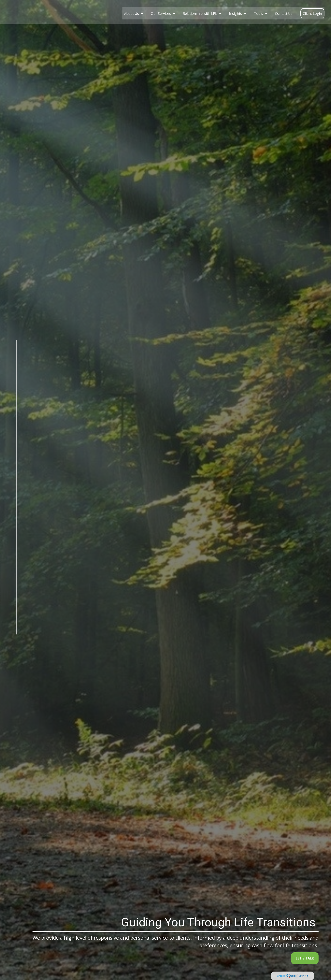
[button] (133, 11)
